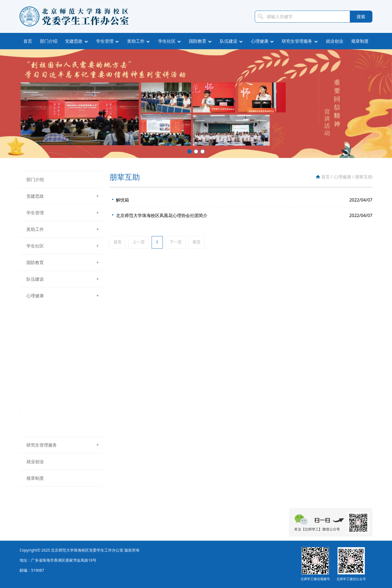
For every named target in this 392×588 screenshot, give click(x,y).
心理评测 (39, 345)
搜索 (361, 17)
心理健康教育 (44, 329)
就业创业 (335, 41)
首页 (28, 41)
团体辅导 (39, 379)
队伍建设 (229, 41)
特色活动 (39, 395)
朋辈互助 (39, 412)
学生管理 (105, 41)
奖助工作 (136, 41)
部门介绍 (49, 41)
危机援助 (39, 428)
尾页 (201, 242)
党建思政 (74, 41)
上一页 (140, 242)
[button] (189, 151)
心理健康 (260, 41)
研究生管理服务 (297, 41)
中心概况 (39, 312)
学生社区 (167, 41)
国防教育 (198, 41)
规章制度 (360, 41)
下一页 (179, 242)
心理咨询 (39, 362)
